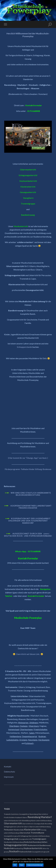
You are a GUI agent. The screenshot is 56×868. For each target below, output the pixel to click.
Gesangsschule (39, 824)
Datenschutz (9, 772)
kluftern (44, 842)
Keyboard (19, 817)
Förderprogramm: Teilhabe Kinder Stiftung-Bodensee (28, 469)
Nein (22, 865)
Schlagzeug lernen (10, 827)
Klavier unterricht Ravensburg (41, 821)
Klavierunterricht (32, 830)
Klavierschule (19, 830)
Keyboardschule (25, 852)
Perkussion (9, 830)
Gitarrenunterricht (13, 823)
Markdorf (46, 817)
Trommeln (7, 814)
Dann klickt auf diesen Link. (28, 654)
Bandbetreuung (45, 845)
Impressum (9, 777)
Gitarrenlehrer (43, 814)
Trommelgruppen (39, 839)
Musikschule (9, 848)
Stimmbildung (26, 821)
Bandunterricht (16, 821)
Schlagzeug (24, 836)
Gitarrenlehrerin (28, 824)
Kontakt (8, 766)
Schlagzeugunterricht (15, 845)
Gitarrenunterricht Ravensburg (39, 836)
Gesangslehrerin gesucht (41, 852)
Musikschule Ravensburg (33, 842)
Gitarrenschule (25, 833)
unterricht (7, 821)
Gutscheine (15, 814)
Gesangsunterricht (25, 839)
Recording (48, 824)
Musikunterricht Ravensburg (14, 842)
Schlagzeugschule (11, 839)
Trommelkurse (37, 833)
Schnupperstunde (24, 347)
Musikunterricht (33, 845)
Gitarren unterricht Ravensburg (40, 827)
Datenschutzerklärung (35, 865)
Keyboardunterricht (33, 848)
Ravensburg (34, 817)
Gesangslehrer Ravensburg (28, 814)
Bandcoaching (19, 848)
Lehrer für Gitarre (23, 827)
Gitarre (25, 817)
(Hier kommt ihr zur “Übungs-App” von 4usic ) (28, 458)
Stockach (14, 851)
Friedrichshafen (9, 817)
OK (15, 865)
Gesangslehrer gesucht (12, 836)
